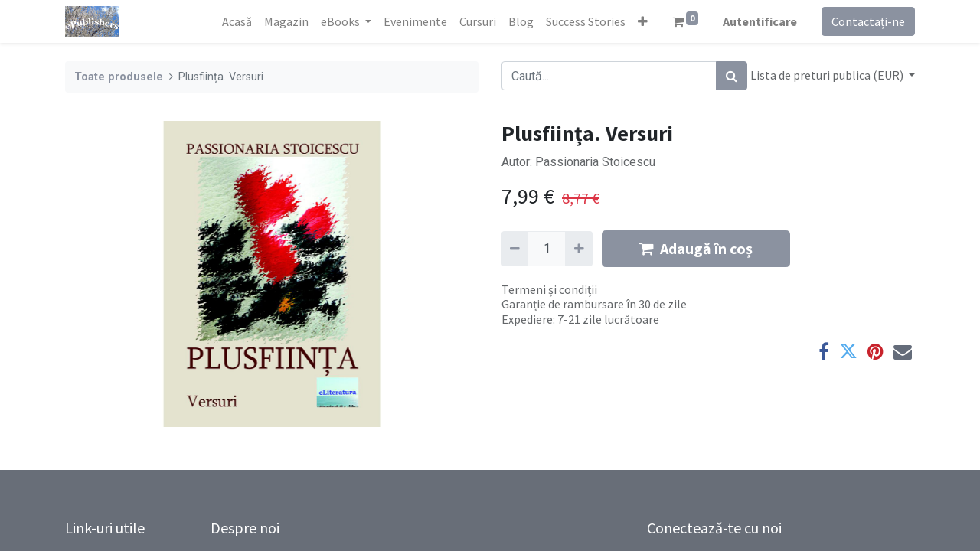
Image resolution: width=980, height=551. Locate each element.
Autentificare (760, 21)
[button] (643, 21)
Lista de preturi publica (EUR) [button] (828, 75)
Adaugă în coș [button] (696, 248)
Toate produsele (119, 77)
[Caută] (732, 76)
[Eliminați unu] (515, 249)
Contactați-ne (868, 21)
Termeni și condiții (549, 289)
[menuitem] (237, 21)
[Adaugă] (578, 249)
